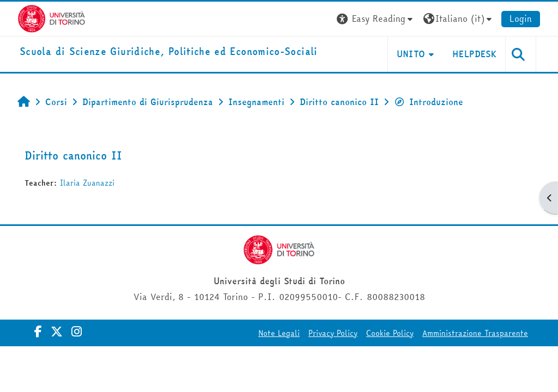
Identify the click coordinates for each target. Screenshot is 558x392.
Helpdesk (474, 54)
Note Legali (279, 333)
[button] (376, 19)
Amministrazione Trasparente (475, 333)
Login (521, 19)
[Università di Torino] (51, 17)
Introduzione (429, 102)
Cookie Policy (390, 333)
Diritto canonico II (73, 155)
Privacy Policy (333, 333)
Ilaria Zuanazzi (87, 183)
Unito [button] (411, 54)
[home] (169, 52)
